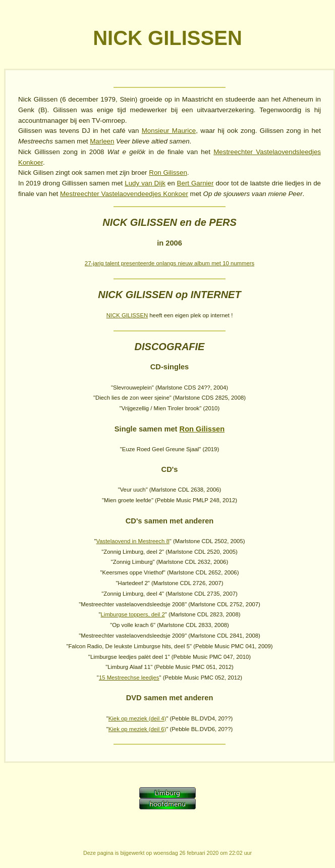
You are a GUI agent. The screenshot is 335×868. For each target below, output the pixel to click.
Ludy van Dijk (145, 183)
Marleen (102, 141)
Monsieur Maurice (169, 131)
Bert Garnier (196, 183)
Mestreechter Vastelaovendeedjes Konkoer (124, 194)
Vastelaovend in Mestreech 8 (133, 541)
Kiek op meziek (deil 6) (137, 729)
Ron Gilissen (168, 173)
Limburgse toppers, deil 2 (133, 614)
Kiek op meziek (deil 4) (137, 718)
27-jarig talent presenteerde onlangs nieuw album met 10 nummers (170, 263)
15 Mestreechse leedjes (129, 678)
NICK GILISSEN (127, 315)
